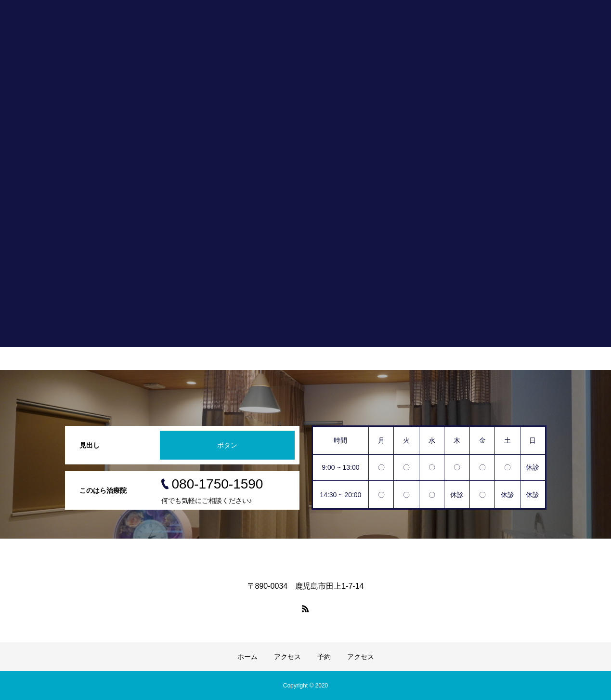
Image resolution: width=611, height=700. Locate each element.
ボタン (227, 445)
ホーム (247, 657)
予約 (324, 657)
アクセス (287, 657)
